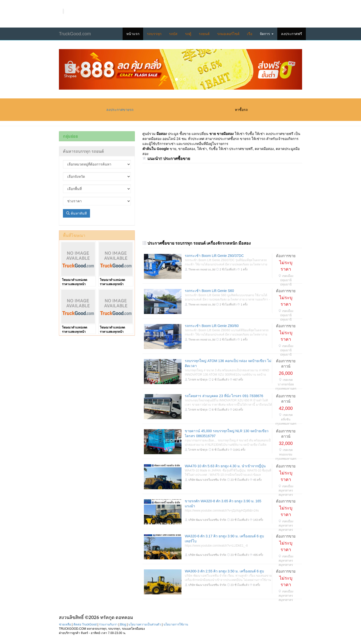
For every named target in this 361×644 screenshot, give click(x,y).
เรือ (250, 34)
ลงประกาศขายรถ (120, 110)
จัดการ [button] (267, 34)
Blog (123, 624)
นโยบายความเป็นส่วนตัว (145, 624)
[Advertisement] (221, 202)
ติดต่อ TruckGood (85, 624)
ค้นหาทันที (76, 213)
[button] (77, 69)
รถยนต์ (204, 34)
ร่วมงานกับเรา (108, 624)
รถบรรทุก (154, 34)
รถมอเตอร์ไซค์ (228, 34)
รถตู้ (188, 34)
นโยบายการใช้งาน (176, 624)
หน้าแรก (133, 34)
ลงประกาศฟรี (292, 34)
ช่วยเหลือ (65, 624)
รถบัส (173, 34)
